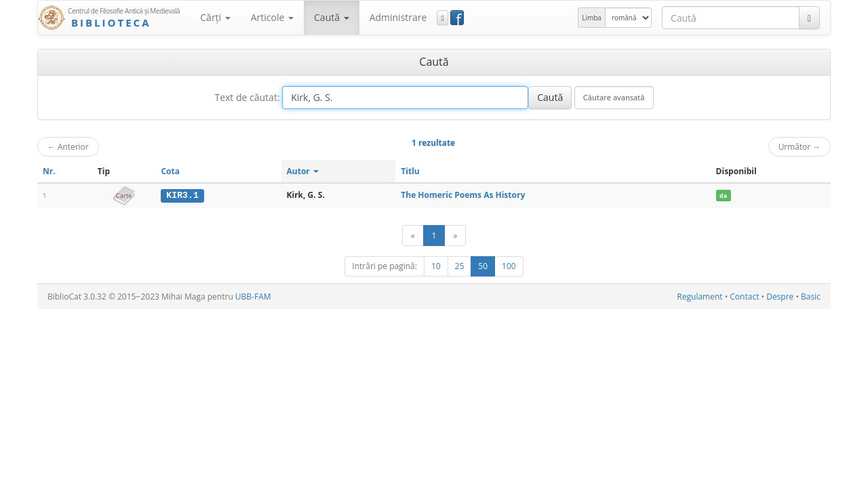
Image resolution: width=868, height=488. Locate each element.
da (723, 196)
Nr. (49, 171)
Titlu (410, 171)
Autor (303, 171)
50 (483, 266)
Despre (780, 297)
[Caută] (809, 18)
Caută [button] (332, 17)
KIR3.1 (182, 195)
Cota (170, 171)
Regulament (699, 297)
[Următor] (455, 236)
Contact (744, 297)
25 (460, 266)
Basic (811, 297)
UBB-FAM (253, 297)
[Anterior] (413, 236)
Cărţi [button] (215, 17)
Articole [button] (272, 17)
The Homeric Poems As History (463, 195)
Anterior (68, 146)
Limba (592, 18)
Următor (800, 146)
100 (509, 266)
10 (436, 266)
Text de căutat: (247, 97)
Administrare (398, 17)
